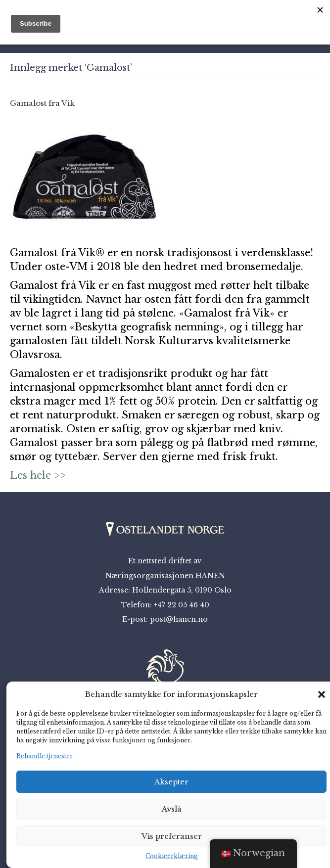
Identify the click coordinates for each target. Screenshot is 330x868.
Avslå (172, 809)
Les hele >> (38, 475)
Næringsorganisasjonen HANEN (165, 576)
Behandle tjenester (45, 756)
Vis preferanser (172, 836)
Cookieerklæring (172, 856)
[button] (322, 694)
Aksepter (171, 782)
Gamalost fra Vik (42, 103)
